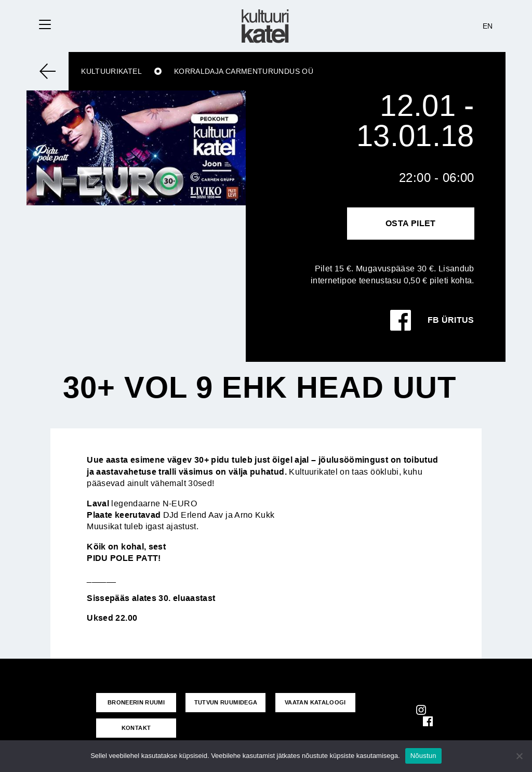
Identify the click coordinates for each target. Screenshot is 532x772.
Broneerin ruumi (136, 702)
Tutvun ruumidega (226, 702)
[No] (519, 756)
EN (488, 26)
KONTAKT (136, 728)
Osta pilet (411, 223)
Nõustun (423, 756)
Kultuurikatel (111, 71)
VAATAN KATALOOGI (315, 702)
